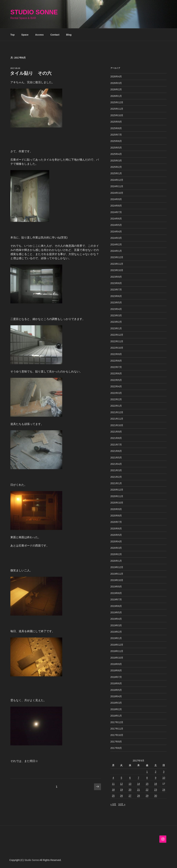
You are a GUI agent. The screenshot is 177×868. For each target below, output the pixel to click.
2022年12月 (117, 335)
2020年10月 (117, 503)
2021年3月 (116, 470)
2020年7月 (116, 522)
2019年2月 (116, 632)
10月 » (122, 804)
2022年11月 (117, 341)
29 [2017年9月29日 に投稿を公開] (147, 796)
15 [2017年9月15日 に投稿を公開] (147, 784)
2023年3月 (116, 315)
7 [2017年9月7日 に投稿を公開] (138, 778)
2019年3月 (116, 625)
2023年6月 (116, 296)
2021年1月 (116, 483)
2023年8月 (116, 283)
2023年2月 (116, 322)
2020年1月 (116, 561)
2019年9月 (116, 587)
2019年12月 (117, 567)
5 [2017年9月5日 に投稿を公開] (121, 778)
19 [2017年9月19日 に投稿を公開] (122, 790)
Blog (69, 35)
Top (13, 35)
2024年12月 (117, 180)
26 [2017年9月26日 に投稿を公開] (122, 796)
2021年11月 (117, 419)
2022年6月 (116, 373)
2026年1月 (116, 96)
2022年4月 (116, 386)
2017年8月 (116, 748)
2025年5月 (116, 148)
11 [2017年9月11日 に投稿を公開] (113, 784)
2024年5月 (116, 225)
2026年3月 (116, 83)
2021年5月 (116, 458)
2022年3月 (116, 393)
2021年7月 (116, 445)
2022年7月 (116, 367)
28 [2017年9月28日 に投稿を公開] (138, 796)
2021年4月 (116, 464)
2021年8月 (116, 438)
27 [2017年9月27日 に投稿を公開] (130, 796)
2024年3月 (116, 238)
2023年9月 (116, 277)
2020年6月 (116, 529)
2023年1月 (116, 328)
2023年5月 (116, 303)
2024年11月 (117, 186)
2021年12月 (117, 412)
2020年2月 (116, 554)
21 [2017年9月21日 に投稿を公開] (138, 790)
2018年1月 (116, 716)
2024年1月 (116, 251)
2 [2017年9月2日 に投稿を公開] (156, 772)
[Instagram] (163, 839)
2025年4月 (116, 154)
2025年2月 (116, 167)
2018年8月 (116, 670)
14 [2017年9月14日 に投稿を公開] (138, 784)
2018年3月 (116, 703)
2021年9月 (116, 432)
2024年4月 (116, 232)
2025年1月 (116, 173)
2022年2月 (116, 399)
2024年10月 (117, 193)
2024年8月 (116, 206)
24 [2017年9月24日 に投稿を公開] (164, 790)
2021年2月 (116, 477)
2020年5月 (116, 535)
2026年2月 (116, 89)
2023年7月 (116, 290)
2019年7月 (116, 600)
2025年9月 (116, 122)
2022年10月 (117, 348)
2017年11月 (117, 729)
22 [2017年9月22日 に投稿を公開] (147, 790)
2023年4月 (116, 309)
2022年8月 (116, 361)
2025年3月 (116, 161)
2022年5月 (116, 380)
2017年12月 (117, 722)
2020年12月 (117, 490)
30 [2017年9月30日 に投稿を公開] (156, 796)
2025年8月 (116, 128)
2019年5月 (116, 612)
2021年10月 (117, 425)
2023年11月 (117, 264)
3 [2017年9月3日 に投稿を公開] (164, 772)
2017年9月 (116, 742)
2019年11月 (117, 574)
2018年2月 (116, 709)
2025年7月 (116, 135)
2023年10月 (117, 270)
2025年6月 (116, 141)
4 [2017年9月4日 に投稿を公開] (113, 778)
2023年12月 (117, 257)
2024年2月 (116, 244)
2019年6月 (116, 606)
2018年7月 (116, 677)
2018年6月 (116, 683)
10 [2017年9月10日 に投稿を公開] (164, 778)
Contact (55, 35)
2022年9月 (116, 354)
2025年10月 (117, 115)
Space (25, 35)
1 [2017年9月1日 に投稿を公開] (147, 772)
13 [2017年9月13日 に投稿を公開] (130, 784)
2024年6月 (116, 219)
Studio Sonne (34, 12)
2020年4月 (116, 541)
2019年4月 (116, 619)
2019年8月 (116, 593)
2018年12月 (117, 645)
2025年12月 (117, 102)
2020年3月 (116, 548)
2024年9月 (116, 199)
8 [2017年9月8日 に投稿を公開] (147, 778)
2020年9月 (116, 509)
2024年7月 (116, 212)
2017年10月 (117, 735)
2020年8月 (116, 516)
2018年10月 (117, 658)
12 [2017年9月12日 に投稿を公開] (122, 784)
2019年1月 (116, 638)
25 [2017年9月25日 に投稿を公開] (113, 796)
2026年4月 (116, 76)
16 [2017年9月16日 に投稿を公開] (156, 784)
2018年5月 (116, 690)
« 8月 (113, 804)
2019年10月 (117, 580)
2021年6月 (116, 451)
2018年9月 (116, 664)
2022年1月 (116, 406)
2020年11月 (117, 496)
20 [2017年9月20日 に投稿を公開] (130, 790)
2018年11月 (117, 651)
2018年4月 (116, 696)
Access (39, 35)
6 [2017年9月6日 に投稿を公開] (130, 778)
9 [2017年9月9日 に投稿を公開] (156, 778)
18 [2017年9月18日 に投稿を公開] (113, 790)
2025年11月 (117, 109)
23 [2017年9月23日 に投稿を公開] (156, 790)
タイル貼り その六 (31, 73)
